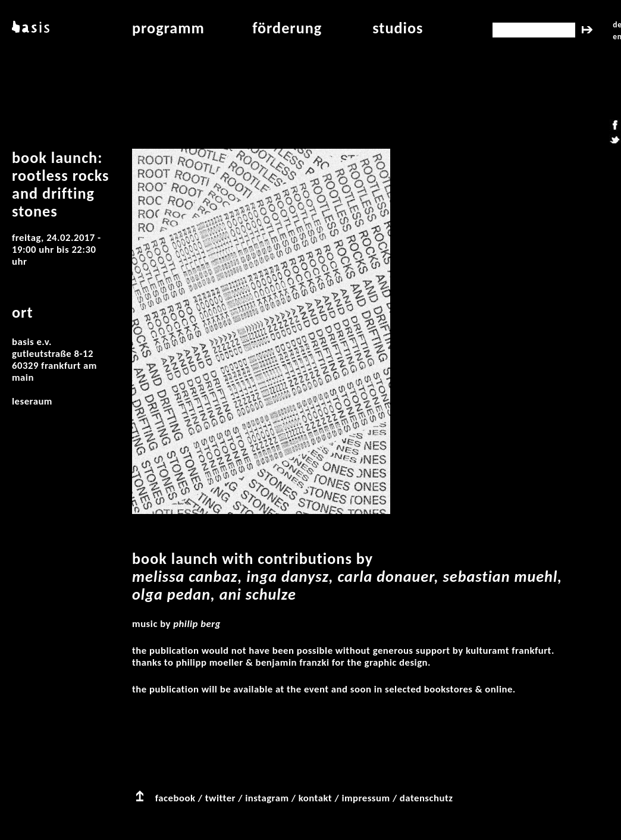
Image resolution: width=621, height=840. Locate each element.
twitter (220, 798)
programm (168, 28)
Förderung (287, 28)
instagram (267, 798)
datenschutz (426, 798)
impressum (366, 798)
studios (398, 28)
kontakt (315, 798)
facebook (175, 798)
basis (29, 28)
